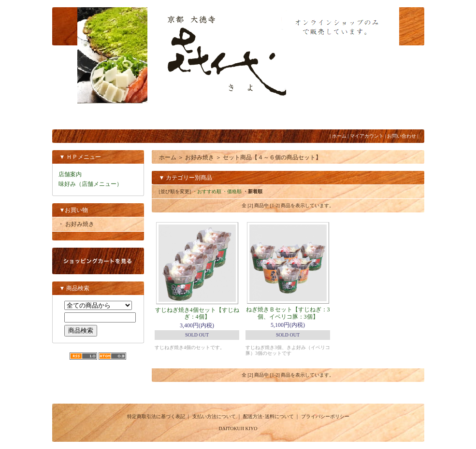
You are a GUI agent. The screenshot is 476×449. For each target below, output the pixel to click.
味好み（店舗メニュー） (90, 184)
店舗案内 (70, 174)
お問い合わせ (402, 136)
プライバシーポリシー (325, 416)
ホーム (339, 136)
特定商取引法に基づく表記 (156, 416)
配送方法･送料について (268, 416)
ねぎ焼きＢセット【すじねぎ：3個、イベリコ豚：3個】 (288, 313)
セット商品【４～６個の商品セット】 (272, 157)
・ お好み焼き (76, 224)
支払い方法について (214, 416)
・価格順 (232, 191)
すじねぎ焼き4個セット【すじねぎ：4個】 (197, 313)
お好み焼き (200, 157)
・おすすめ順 (207, 191)
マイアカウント (367, 136)
